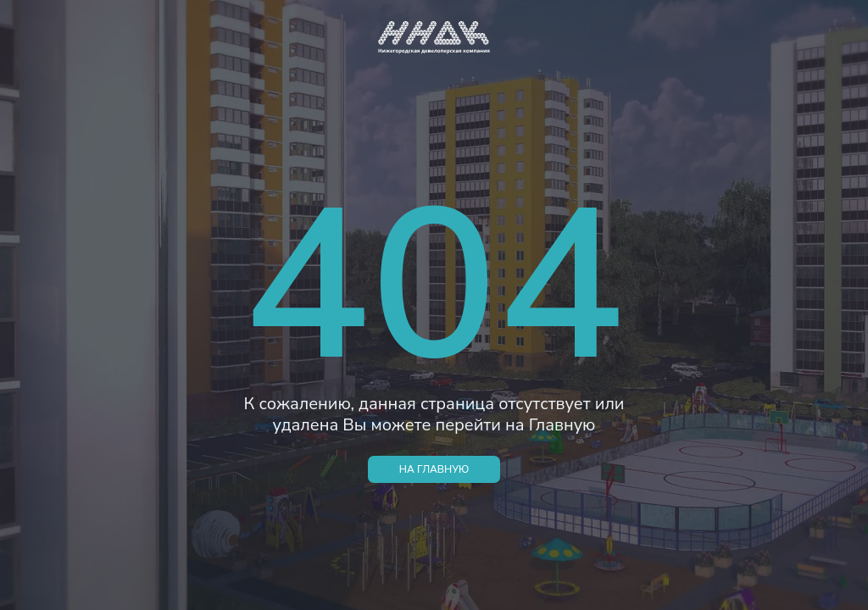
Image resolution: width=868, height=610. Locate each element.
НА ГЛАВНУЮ (434, 469)
